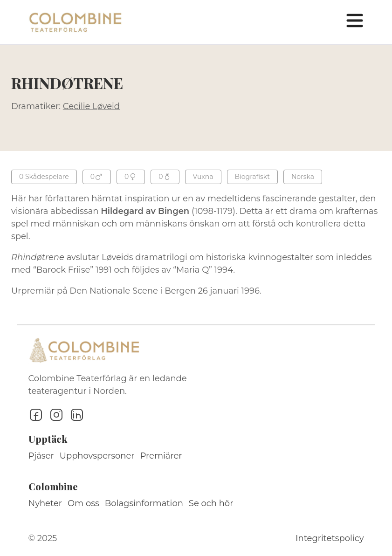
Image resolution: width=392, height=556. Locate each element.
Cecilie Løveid (91, 106)
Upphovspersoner (97, 456)
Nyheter (45, 503)
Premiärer (161, 456)
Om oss (83, 503)
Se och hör (211, 503)
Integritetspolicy (330, 538)
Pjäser (41, 456)
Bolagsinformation (144, 503)
